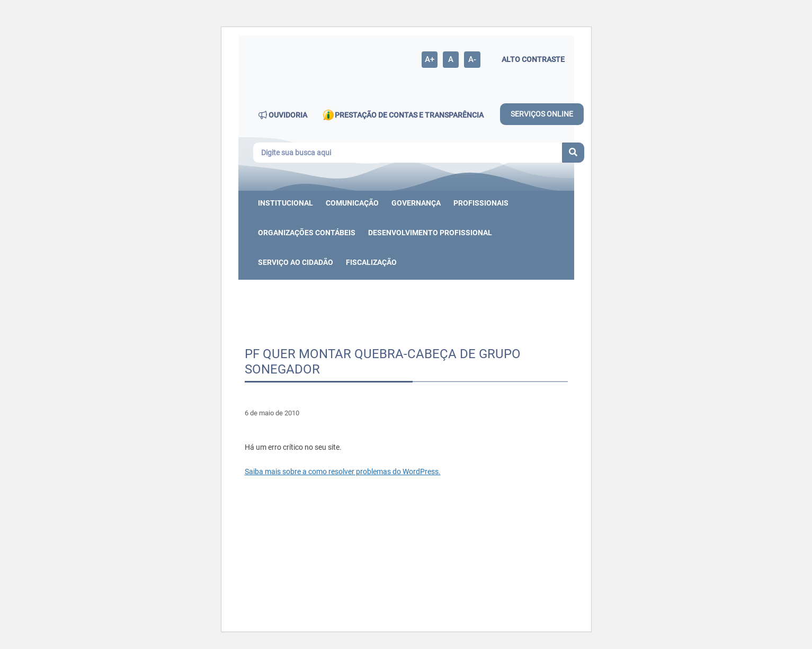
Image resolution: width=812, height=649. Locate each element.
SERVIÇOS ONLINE (542, 114)
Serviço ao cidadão (296, 262)
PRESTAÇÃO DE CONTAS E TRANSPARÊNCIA (403, 115)
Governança (416, 203)
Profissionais (481, 203)
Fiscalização (371, 262)
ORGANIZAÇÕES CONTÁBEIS (307, 233)
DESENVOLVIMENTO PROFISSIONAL (430, 233)
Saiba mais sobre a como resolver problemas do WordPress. (343, 472)
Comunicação (352, 203)
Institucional (285, 203)
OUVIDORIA (283, 115)
